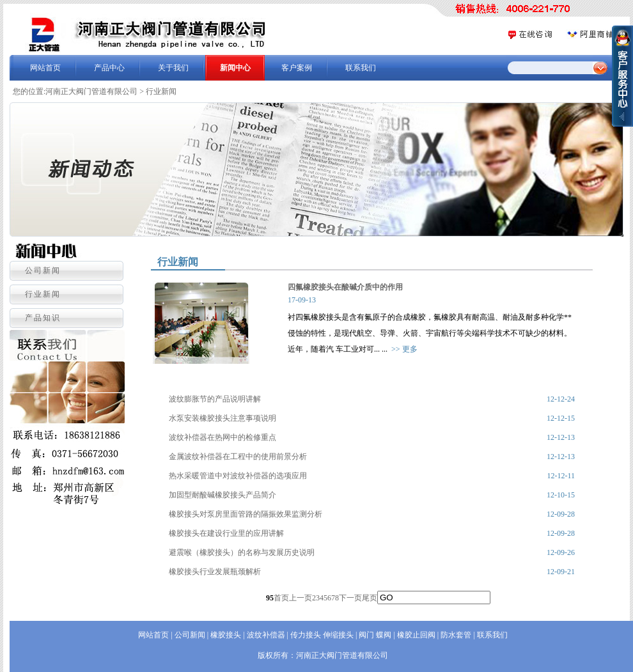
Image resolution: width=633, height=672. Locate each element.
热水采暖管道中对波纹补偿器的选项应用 (238, 476)
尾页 (370, 598)
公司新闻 (43, 270)
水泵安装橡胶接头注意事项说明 (223, 418)
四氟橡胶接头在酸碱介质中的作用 (345, 287)
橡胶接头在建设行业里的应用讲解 (226, 533)
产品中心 (109, 68)
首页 (281, 598)
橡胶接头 (226, 635)
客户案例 (297, 68)
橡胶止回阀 (416, 635)
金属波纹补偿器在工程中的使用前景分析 (238, 457)
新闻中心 (235, 68)
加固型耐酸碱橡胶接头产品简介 (223, 495)
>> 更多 (404, 349)
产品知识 (43, 318)
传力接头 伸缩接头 (322, 635)
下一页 (350, 598)
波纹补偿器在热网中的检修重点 (223, 437)
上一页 (301, 598)
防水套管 (456, 635)
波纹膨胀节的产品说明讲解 (215, 399)
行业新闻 (161, 91)
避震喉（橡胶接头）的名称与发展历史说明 (242, 552)
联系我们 (361, 68)
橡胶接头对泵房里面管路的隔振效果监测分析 (246, 514)
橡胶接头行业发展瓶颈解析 (215, 572)
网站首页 (45, 68)
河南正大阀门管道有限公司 (91, 91)
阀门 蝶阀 (375, 635)
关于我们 (173, 68)
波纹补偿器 (266, 635)
